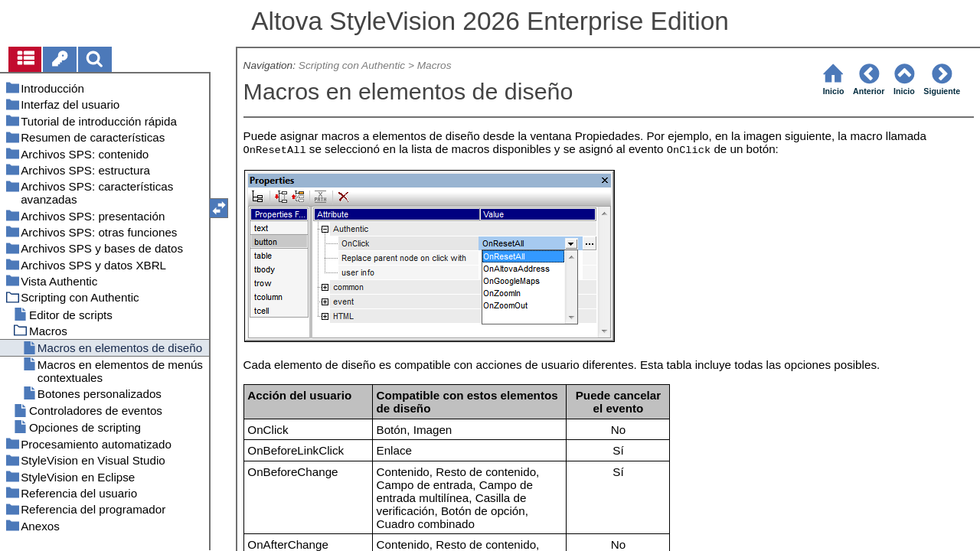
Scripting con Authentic (352, 65)
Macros (434, 65)
